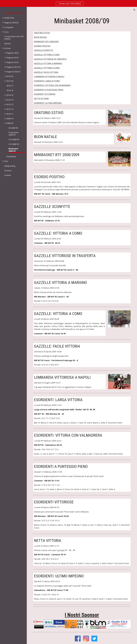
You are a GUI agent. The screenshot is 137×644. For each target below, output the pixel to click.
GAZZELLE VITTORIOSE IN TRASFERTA (50, 59)
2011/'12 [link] (10, 109)
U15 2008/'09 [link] (14, 140)
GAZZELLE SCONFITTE (44, 50)
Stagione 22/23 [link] (12, 62)
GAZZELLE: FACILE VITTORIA (46, 72)
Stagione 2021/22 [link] (13, 67)
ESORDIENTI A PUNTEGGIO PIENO (49, 90)
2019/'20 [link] (10, 76)
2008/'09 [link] (10, 123)
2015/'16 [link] (10, 90)
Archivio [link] (7, 48)
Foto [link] (6, 161)
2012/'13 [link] (10, 104)
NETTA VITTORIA (41, 98)
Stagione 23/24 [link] (12, 58)
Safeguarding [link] (10, 166)
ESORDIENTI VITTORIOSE (45, 94)
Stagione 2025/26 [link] (11, 23)
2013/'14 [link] (10, 100)
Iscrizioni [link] (8, 171)
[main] (82, 21)
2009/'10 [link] (10, 119)
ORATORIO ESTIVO (42, 33)
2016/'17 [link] (10, 86)
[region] (68, 3)
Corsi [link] (6, 32)
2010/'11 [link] (10, 114)
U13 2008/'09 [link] (14, 144)
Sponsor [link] (8, 44)
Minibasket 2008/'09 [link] (13, 150)
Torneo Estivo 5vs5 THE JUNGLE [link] (14, 38)
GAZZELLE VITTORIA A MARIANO (48, 63)
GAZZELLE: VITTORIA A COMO (47, 55)
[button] (134, 10)
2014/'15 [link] (10, 95)
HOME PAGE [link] (9, 18)
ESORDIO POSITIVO (42, 46)
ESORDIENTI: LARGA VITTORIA (47, 81)
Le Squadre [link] (9, 27)
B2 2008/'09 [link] (13, 128)
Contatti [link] (8, 175)
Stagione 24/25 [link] (12, 53)
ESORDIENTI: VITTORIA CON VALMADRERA (52, 85)
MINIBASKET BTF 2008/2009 (46, 42)
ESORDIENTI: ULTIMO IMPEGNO (48, 103)
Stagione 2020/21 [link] (13, 72)
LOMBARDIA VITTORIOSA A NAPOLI (49, 76)
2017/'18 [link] (10, 81)
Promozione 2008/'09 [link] (13, 134)
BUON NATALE (40, 37)
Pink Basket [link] (11, 157)
